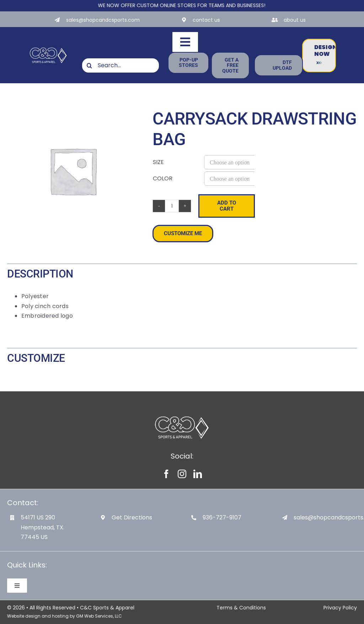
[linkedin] (198, 474)
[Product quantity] (172, 206)
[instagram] (182, 474)
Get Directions (132, 517)
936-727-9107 (222, 517)
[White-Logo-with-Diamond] (48, 48)
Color (163, 178)
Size (158, 162)
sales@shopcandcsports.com (103, 20)
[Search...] (121, 65)
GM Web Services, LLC (99, 616)
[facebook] (166, 474)
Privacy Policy (340, 608)
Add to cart (227, 206)
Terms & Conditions (241, 608)
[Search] (89, 65)
